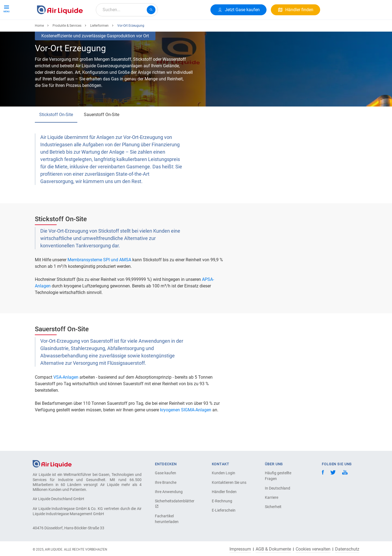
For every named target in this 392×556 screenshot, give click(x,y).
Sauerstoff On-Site (102, 134)
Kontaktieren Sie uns (229, 482)
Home (39, 45)
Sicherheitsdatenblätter (174, 504)
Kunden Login (223, 473)
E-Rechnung (222, 501)
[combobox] (127, 10)
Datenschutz (347, 549)
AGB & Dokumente (273, 549)
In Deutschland (278, 488)
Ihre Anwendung (169, 492)
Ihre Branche (166, 482)
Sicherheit (273, 507)
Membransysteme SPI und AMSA (99, 280)
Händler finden (224, 492)
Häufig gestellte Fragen (278, 476)
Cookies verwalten (313, 549)
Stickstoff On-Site (56, 134)
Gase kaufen (166, 473)
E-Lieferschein (224, 510)
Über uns (139, 29)
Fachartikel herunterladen (167, 519)
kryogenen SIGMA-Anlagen (186, 430)
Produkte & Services (58, 29)
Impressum (240, 549)
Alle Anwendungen (104, 29)
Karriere (163, 29)
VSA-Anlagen (66, 397)
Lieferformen (99, 45)
